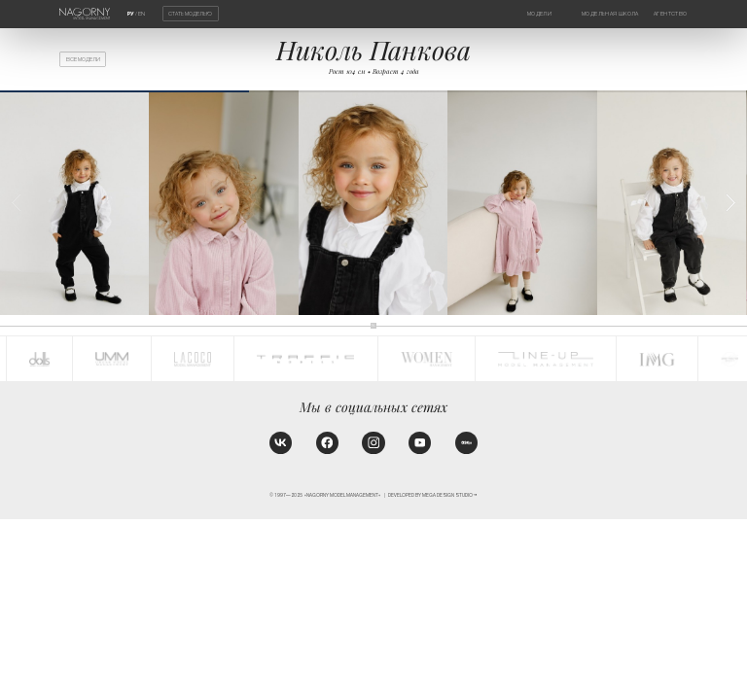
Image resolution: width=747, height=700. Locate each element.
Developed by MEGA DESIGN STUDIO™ (433, 495)
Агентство (670, 14)
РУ (131, 14)
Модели (539, 14)
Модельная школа (610, 14)
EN (142, 14)
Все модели (83, 59)
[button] (730, 203)
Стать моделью (190, 14)
